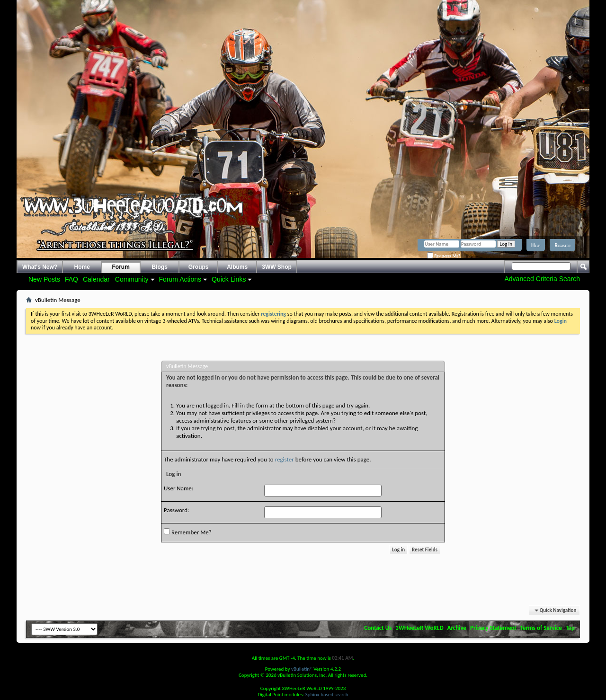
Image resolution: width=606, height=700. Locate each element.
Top (570, 628)
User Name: (178, 488)
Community (132, 279)
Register (562, 245)
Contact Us (378, 628)
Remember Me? (444, 256)
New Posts (44, 279)
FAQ (71, 279)
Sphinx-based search (327, 695)
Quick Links (229, 279)
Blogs (160, 267)
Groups (199, 267)
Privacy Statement (493, 628)
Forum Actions (180, 279)
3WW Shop (277, 267)
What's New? (40, 267)
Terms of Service (541, 628)
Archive (457, 628)
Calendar (96, 279)
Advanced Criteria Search (542, 279)
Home (82, 267)
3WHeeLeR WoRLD (419, 628)
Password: (176, 510)
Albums (237, 267)
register (285, 459)
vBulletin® (302, 669)
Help (536, 245)
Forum (121, 267)
